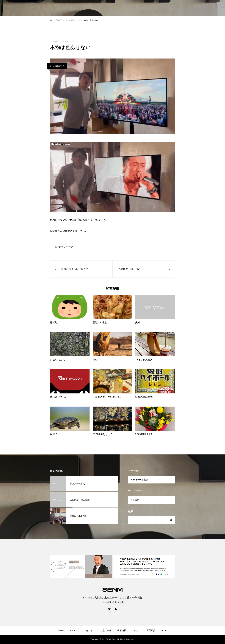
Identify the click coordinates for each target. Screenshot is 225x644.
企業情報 (122, 630)
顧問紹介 (151, 630)
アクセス (136, 630)
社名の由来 (106, 630)
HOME (61, 630)
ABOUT (74, 630)
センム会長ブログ (57, 66)
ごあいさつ (89, 630)
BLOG (164, 630)
